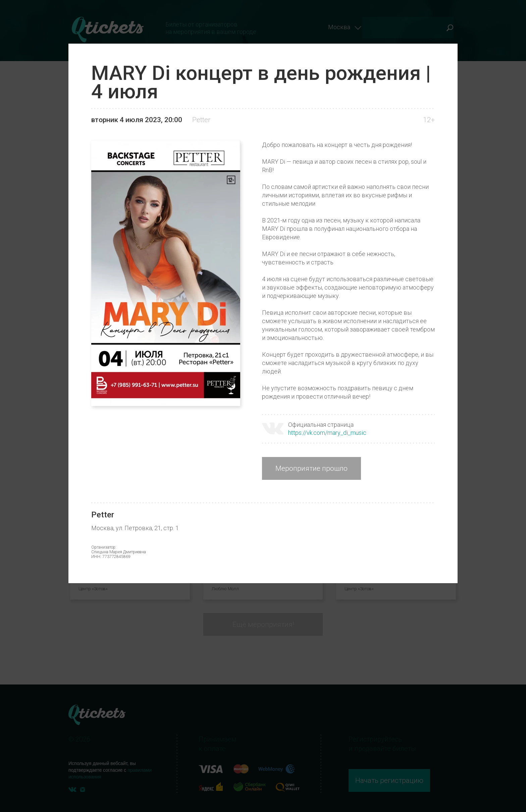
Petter (201, 120)
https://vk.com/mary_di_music (327, 433)
